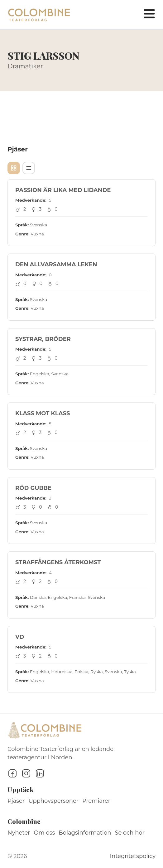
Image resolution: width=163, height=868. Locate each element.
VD (20, 637)
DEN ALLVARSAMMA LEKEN (56, 264)
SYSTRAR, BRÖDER (43, 339)
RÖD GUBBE (33, 488)
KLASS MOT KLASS (43, 413)
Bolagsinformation (85, 833)
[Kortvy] (14, 168)
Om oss (45, 833)
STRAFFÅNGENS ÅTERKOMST (58, 562)
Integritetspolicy (133, 856)
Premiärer (96, 801)
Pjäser (16, 801)
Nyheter (19, 833)
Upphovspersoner (53, 801)
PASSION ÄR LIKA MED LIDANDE (63, 190)
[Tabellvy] (29, 168)
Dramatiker (25, 66)
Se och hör (130, 833)
